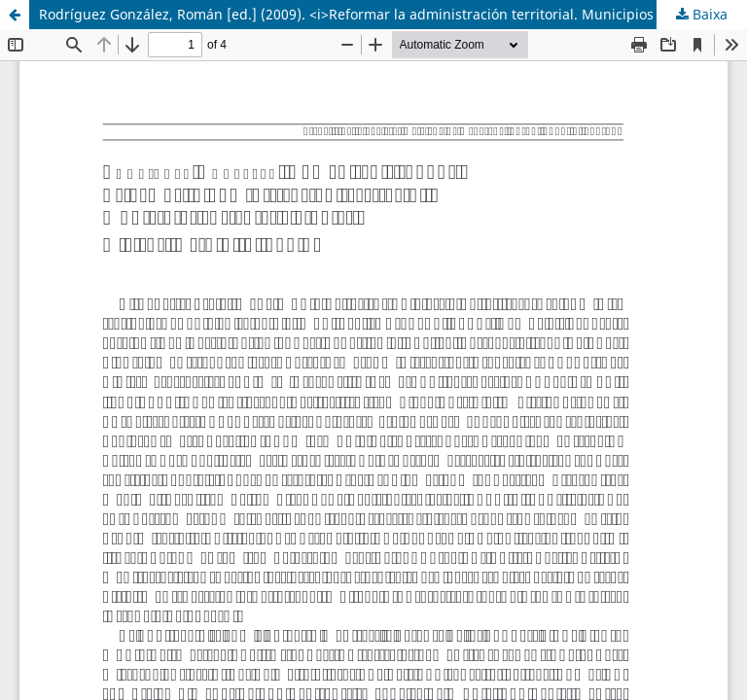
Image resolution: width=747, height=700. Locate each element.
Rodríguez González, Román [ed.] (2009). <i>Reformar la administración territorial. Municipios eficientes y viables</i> (393, 14)
